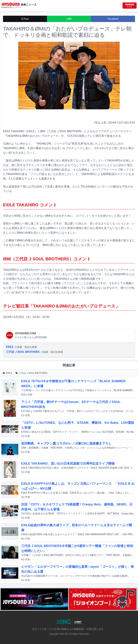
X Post (25, 19)
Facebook (113, 19)
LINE (69, 19)
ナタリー (17, 7)
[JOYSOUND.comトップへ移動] (130, 6)
